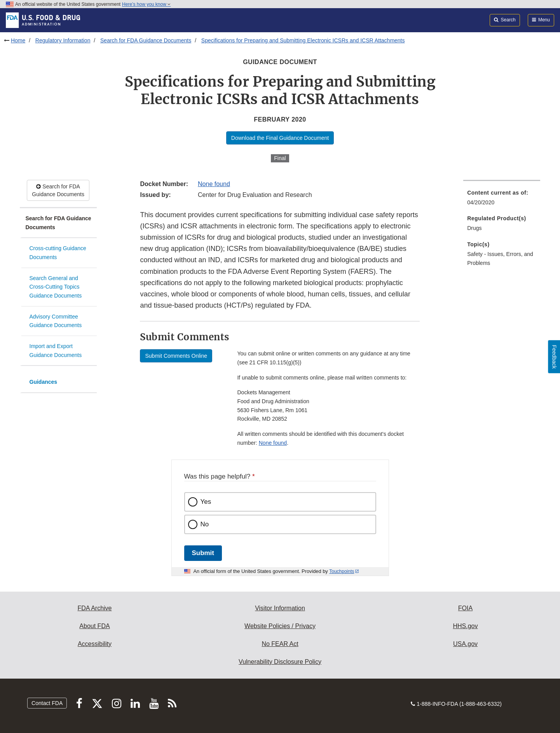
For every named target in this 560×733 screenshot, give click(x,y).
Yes (206, 502)
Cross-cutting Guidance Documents (58, 253)
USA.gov (465, 644)
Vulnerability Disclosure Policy (280, 662)
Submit (203, 553)
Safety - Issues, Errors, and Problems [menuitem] (500, 259)
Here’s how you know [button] (146, 4)
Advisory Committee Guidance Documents (56, 321)
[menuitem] (502, 200)
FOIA (465, 608)
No (205, 524)
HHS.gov (465, 626)
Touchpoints (342, 571)
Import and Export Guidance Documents (56, 351)
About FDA (94, 626)
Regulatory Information (63, 40)
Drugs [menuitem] (474, 228)
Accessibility (95, 644)
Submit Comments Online (176, 356)
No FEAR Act (280, 644)
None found (214, 184)
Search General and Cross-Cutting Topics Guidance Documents (56, 287)
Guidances (44, 382)
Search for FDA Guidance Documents (146, 40)
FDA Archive (94, 608)
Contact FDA (47, 703)
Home (18, 40)
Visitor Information (280, 608)
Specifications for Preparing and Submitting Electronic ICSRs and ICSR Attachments (303, 40)
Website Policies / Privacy (280, 626)
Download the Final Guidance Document (280, 138)
